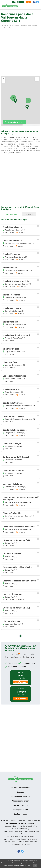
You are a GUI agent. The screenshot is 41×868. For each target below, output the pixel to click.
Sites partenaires (21, 810)
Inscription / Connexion (21, 797)
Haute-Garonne (33, 26)
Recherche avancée (16, 122)
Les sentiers (12, 214)
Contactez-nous (21, 814)
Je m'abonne (21, 682)
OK (35, 866)
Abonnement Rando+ (21, 801)
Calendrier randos (20, 805)
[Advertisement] (20, 53)
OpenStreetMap (29, 125)
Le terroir (29, 214)
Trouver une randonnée (21, 788)
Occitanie (23, 26)
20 (28, 100)
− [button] (4, 81)
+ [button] (4, 78)
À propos (18, 2)
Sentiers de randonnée (11, 26)
